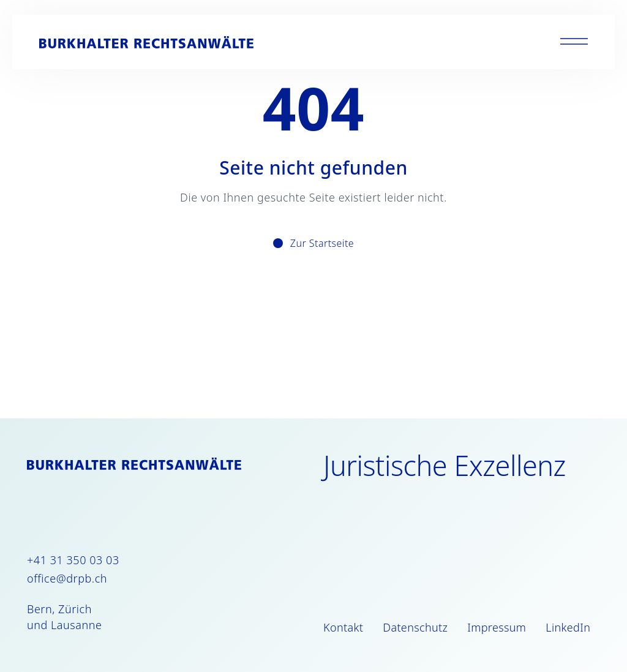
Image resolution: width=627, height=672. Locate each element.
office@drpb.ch (67, 578)
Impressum (497, 627)
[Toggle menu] (574, 42)
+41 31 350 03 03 (73, 560)
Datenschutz (415, 627)
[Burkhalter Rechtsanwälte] (146, 42)
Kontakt (343, 627)
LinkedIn (568, 627)
